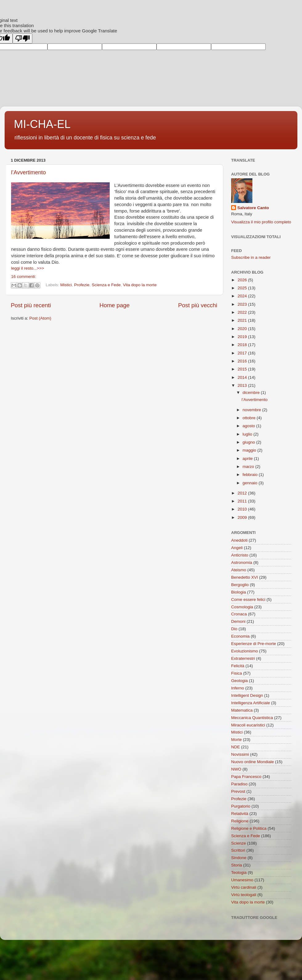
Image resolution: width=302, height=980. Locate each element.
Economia (240, 636)
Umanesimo (242, 880)
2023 (243, 304)
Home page (115, 305)
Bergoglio (240, 585)
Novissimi (240, 754)
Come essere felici (248, 600)
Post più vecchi (198, 305)
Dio (234, 629)
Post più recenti (31, 305)
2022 (243, 312)
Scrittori (238, 850)
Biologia (239, 592)
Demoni (238, 621)
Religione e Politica (249, 828)
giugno (249, 442)
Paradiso (239, 784)
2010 (243, 509)
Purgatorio (241, 806)
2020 (243, 329)
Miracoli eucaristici (248, 725)
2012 (243, 493)
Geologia (239, 681)
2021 (243, 320)
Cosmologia (242, 607)
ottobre (250, 418)
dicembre (252, 393)
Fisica (237, 673)
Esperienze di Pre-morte (254, 644)
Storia (237, 865)
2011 (243, 501)
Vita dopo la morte (140, 285)
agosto (249, 426)
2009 (243, 517)
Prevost (238, 791)
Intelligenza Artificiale (251, 703)
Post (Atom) (40, 318)
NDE (236, 747)
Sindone (239, 858)
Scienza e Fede (106, 285)
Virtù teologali (244, 895)
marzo (249, 467)
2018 (243, 345)
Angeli (237, 548)
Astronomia (242, 562)
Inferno (238, 688)
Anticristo (240, 555)
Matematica (242, 710)
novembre (252, 410)
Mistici (66, 285)
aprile (248, 459)
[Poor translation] (22, 38)
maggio (250, 450)
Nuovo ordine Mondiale (253, 762)
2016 (243, 361)
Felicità (238, 666)
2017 (243, 353)
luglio (248, 434)
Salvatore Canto (253, 208)
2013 (243, 385)
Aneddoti (239, 540)
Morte (237, 740)
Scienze (239, 843)
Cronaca (239, 614)
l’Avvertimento (29, 172)
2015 (243, 369)
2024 (243, 296)
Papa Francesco (246, 777)
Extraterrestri (243, 658)
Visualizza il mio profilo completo (261, 222)
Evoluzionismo (245, 651)
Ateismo (239, 570)
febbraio (251, 475)
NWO (236, 769)
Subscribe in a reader (251, 257)
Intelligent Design (247, 695)
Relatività (240, 814)
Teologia (239, 872)
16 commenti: (24, 277)
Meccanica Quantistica (252, 718)
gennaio (251, 483)
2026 (243, 280)
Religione (240, 821)
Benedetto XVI (245, 577)
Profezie (82, 285)
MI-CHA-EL (42, 124)
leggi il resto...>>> (28, 268)
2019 (243, 337)
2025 (243, 288)
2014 (243, 377)
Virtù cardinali (244, 887)
